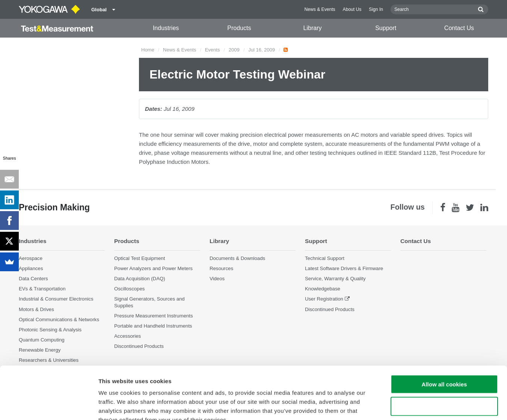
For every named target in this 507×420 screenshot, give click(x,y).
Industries (166, 28)
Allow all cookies (444, 339)
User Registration (324, 299)
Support (386, 28)
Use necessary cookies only (444, 361)
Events (213, 50)
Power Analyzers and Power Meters (153, 268)
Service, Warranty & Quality (335, 279)
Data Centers (33, 279)
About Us (352, 9)
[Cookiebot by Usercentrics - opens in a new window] (49, 405)
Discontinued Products (330, 309)
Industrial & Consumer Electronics (56, 299)
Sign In (376, 9)
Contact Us (459, 28)
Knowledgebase (323, 289)
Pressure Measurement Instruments (154, 316)
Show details (394, 405)
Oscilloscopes (129, 289)
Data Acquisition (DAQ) (140, 279)
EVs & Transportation (42, 289)
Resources (221, 268)
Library (313, 28)
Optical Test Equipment (140, 258)
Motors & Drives (36, 309)
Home (148, 50)
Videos (217, 279)
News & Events (320, 9)
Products (239, 28)
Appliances (31, 268)
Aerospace (31, 258)
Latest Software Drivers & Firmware (344, 268)
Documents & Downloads (237, 258)
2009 (234, 50)
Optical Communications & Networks (59, 320)
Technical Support (325, 258)
